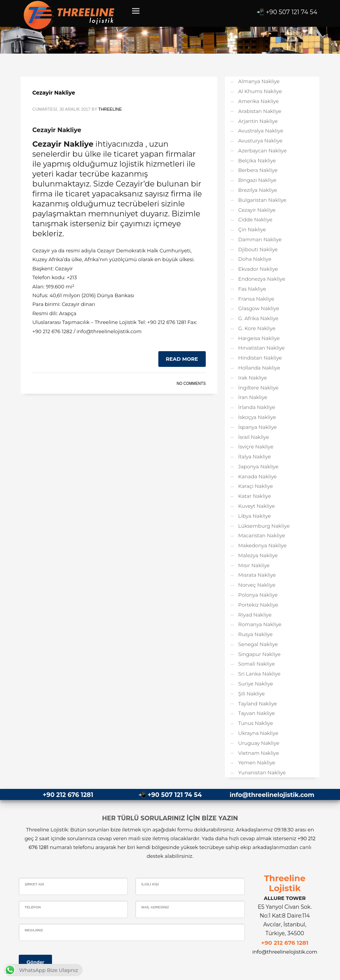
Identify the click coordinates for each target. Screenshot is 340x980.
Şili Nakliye (252, 694)
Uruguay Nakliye (259, 743)
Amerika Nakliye (259, 101)
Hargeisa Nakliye (259, 338)
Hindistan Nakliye (260, 358)
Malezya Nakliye (258, 555)
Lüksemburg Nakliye (264, 526)
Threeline (110, 109)
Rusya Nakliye (255, 634)
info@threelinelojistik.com (272, 795)
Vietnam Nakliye (259, 753)
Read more (182, 359)
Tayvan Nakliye (257, 713)
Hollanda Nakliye (259, 368)
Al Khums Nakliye (260, 91)
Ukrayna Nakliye (258, 733)
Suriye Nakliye (256, 684)
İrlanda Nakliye (257, 407)
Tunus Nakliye (256, 723)
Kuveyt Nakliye (257, 506)
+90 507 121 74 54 (292, 12)
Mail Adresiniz (155, 907)
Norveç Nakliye (257, 585)
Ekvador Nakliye (258, 269)
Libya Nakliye (255, 516)
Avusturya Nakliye (260, 141)
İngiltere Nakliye (258, 388)
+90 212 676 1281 (68, 795)
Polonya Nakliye (258, 595)
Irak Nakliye (253, 378)
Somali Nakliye (257, 664)
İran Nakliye (253, 397)
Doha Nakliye (255, 259)
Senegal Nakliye (258, 644)
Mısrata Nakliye (257, 575)
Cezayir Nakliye (54, 93)
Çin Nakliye (252, 229)
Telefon (33, 907)
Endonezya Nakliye (262, 279)
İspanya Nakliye (258, 427)
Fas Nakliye (252, 289)
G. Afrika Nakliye (258, 318)
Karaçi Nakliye (256, 486)
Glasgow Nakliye (259, 308)
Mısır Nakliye (254, 565)
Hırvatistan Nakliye (262, 348)
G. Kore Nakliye (257, 328)
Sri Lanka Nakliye (259, 674)
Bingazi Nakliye (257, 180)
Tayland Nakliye (258, 704)
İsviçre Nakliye (256, 447)
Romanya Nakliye (260, 624)
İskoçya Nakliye (257, 417)
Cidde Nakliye (255, 219)
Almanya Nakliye (259, 81)
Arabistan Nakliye (260, 111)
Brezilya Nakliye (258, 190)
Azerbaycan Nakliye (263, 151)
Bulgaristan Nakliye (262, 200)
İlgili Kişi (150, 884)
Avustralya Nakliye (261, 131)
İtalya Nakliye (255, 456)
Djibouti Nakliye (258, 249)
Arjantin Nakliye (258, 121)
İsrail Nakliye (254, 437)
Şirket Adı (34, 884)
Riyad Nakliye (255, 615)
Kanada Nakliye (258, 476)
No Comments (191, 384)
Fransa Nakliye (256, 299)
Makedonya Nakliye (262, 545)
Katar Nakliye (255, 496)
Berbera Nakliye (258, 170)
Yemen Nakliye (257, 762)
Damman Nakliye (260, 239)
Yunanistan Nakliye (262, 772)
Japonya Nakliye (258, 466)
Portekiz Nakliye (258, 605)
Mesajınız (34, 930)
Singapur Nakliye (259, 654)
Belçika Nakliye (257, 160)
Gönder (35, 962)
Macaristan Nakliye (262, 535)
